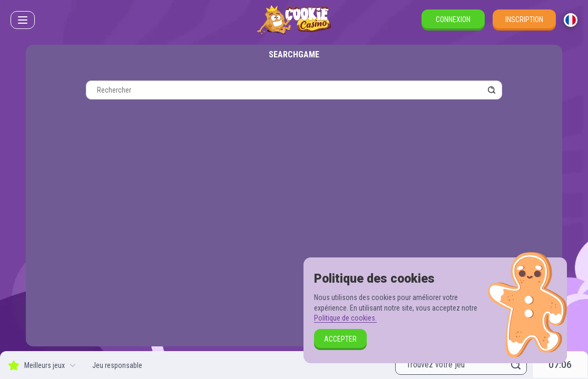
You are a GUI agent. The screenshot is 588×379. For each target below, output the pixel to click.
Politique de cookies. (345, 318)
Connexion (453, 19)
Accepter (340, 339)
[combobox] (571, 20)
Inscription (524, 19)
